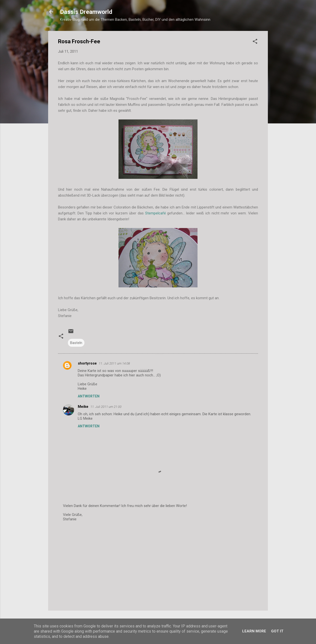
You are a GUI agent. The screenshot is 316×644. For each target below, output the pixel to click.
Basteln (76, 343)
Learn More (254, 631)
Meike (83, 407)
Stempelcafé (156, 213)
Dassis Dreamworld (86, 12)
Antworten (89, 396)
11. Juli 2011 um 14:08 (114, 363)
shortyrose (87, 363)
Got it (277, 631)
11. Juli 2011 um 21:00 (106, 407)
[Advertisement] (158, 565)
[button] (255, 42)
